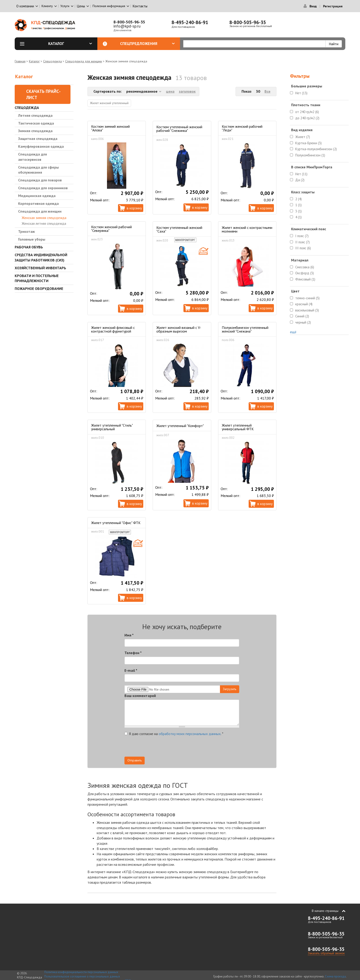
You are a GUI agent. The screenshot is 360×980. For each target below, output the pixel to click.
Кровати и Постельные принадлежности (37, 278)
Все (267, 91)
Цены (81, 6)
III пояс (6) (303, 248)
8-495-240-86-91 (190, 22)
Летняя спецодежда (35, 115)
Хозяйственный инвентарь (40, 268)
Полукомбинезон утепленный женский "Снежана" (245, 329)
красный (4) (304, 304)
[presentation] (198, 748)
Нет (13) (301, 93)
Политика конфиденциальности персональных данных (81, 972)
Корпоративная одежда (38, 203)
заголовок (187, 91)
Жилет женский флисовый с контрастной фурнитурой (113, 329)
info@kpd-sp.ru (127, 26)
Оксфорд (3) (305, 273)
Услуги (65, 6)
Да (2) (300, 180)
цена (170, 91)
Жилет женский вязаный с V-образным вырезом (179, 329)
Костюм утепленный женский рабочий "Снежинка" (179, 129)
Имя (129, 635)
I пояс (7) (302, 236)
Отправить (135, 760)
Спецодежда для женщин (84, 61)
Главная (20, 61)
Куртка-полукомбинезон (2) (316, 149)
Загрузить (230, 689)
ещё (293, 332)
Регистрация (333, 6)
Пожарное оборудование (39, 289)
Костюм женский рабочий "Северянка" (111, 229)
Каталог (70, 44)
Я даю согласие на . (174, 734)
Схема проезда (335, 976)
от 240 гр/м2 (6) (307, 112)
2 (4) (298, 199)
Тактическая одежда (36, 123)
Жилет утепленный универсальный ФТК (238, 427)
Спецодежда (52, 61)
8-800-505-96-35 (129, 22)
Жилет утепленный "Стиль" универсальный (112, 427)
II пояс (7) (302, 242)
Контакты (140, 6)
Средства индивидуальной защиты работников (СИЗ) (41, 257)
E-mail (131, 670)
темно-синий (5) (307, 298)
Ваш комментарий (140, 696)
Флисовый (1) (305, 279)
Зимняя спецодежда (35, 131)
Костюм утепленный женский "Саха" (179, 229)
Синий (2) (302, 316)
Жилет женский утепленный (109, 103)
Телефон (133, 653)
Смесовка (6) (305, 267)
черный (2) (303, 322)
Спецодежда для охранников (43, 188)
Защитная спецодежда (38, 139)
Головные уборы (32, 239)
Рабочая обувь (29, 247)
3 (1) (298, 211)
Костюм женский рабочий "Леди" (242, 128)
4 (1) (298, 217)
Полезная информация (109, 6)
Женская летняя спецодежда (44, 223)
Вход (313, 6)
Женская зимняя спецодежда (44, 218)
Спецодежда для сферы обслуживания (38, 170)
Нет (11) (301, 174)
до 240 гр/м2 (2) (307, 118)
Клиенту (47, 6)
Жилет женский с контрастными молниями (247, 229)
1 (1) (298, 205)
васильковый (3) (307, 310)
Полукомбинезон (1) (310, 155)
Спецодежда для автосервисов (32, 157)
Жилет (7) (303, 137)
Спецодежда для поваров (40, 180)
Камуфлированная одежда (41, 146)
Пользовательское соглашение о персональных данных (82, 976)
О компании (25, 6)
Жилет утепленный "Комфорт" (180, 426)
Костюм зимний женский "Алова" (110, 128)
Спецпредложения (147, 44)
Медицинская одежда (37, 196)
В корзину (134, 208)
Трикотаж (27, 231)
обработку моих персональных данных (190, 734)
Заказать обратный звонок (326, 953)
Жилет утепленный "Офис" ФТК (116, 523)
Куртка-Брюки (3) (308, 143)
